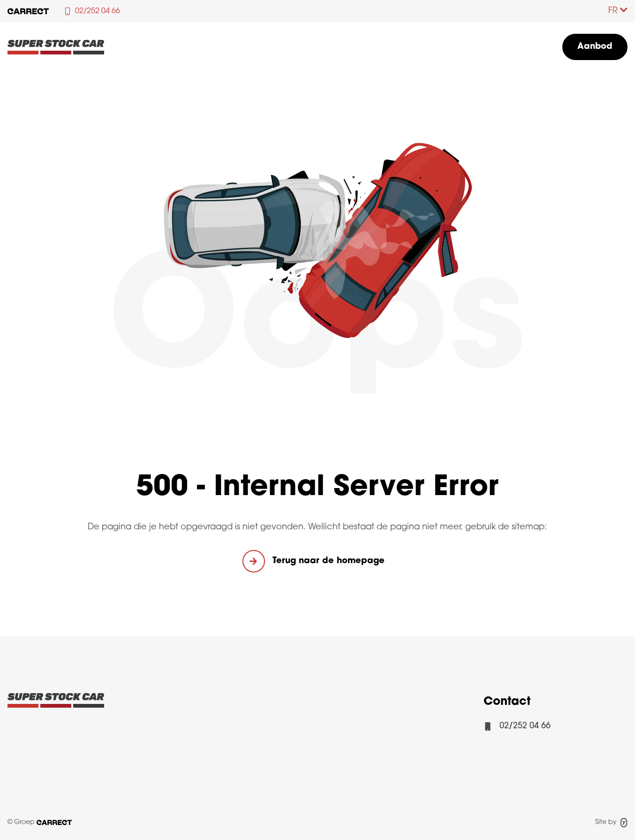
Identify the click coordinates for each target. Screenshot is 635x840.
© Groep (40, 822)
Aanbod (595, 47)
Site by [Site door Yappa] (611, 823)
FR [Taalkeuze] (618, 11)
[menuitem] (595, 47)
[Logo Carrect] (56, 703)
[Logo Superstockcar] (56, 47)
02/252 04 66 (525, 726)
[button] (317, 561)
